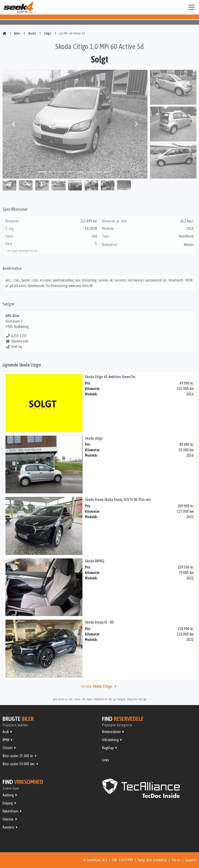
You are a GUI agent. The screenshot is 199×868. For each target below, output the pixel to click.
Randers (8, 827)
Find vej (14, 347)
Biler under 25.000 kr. (18, 756)
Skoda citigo (94, 438)
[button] (13, 124)
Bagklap (108, 748)
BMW (6, 740)
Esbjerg (8, 803)
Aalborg (8, 795)
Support (191, 860)
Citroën (8, 748)
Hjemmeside (17, 341)
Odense (8, 819)
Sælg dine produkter (152, 860)
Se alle (99, 686)
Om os (176, 860)
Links (106, 760)
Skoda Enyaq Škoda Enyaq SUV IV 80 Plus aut (118, 500)
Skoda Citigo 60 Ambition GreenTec (110, 377)
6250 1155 (16, 336)
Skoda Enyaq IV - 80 (99, 622)
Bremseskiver (111, 732)
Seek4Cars (18, 7)
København (10, 811)
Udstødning (110, 740)
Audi (6, 732)
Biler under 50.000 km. (19, 764)
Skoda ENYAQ (95, 561)
